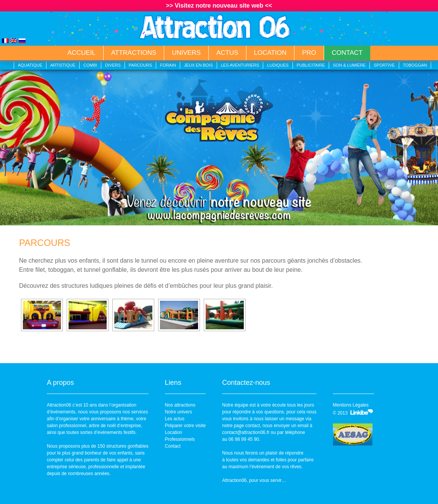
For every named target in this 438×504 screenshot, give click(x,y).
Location (270, 53)
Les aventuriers (240, 65)
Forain (168, 65)
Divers (113, 65)
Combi (90, 65)
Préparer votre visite (185, 426)
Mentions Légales (351, 405)
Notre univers (178, 412)
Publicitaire (311, 65)
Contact (347, 53)
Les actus (175, 419)
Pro (309, 53)
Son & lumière (349, 65)
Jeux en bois (198, 65)
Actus (227, 53)
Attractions (134, 53)
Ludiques (278, 65)
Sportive (384, 65)
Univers (186, 53)
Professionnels (180, 439)
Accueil (82, 53)
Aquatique (30, 65)
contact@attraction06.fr (246, 432)
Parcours (141, 65)
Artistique (63, 65)
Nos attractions (180, 405)
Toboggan (415, 65)
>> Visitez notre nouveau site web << (219, 6)
